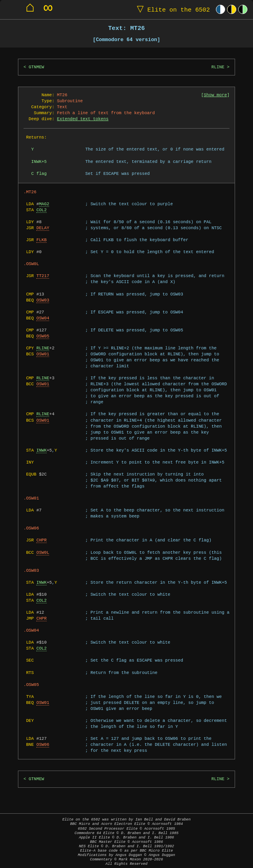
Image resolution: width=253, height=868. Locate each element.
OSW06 (43, 745)
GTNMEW (37, 67)
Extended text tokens (83, 119)
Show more (215, 95)
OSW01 (43, 354)
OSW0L (43, 553)
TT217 (43, 276)
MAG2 (44, 204)
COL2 (42, 210)
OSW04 (43, 318)
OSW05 (43, 336)
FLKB (42, 240)
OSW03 (43, 300)
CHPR (42, 540)
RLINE (218, 67)
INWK (42, 450)
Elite (172, 9)
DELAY (43, 228)
